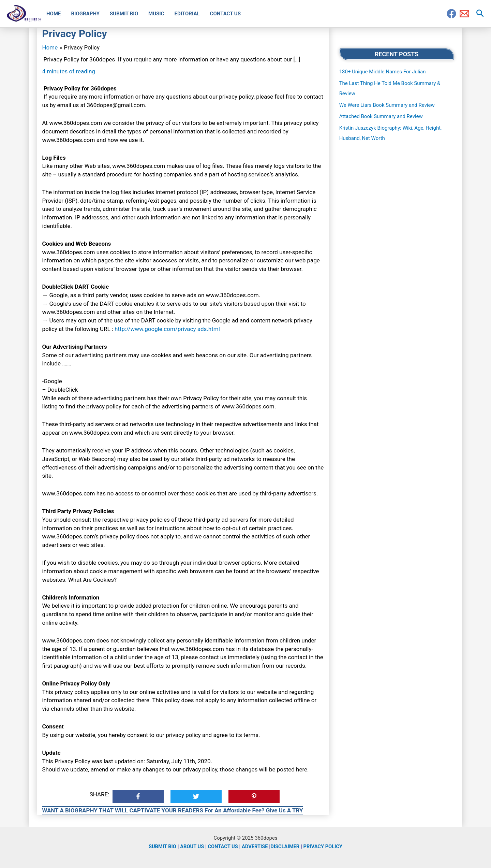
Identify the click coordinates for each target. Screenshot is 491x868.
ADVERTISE (255, 847)
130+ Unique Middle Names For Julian (383, 72)
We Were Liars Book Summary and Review (387, 105)
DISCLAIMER (286, 847)
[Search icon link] (480, 14)
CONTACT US (222, 847)
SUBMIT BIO (161, 847)
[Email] (464, 14)
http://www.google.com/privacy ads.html (167, 329)
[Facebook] (451, 14)
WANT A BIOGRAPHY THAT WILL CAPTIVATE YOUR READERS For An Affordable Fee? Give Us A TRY (172, 810)
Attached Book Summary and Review (381, 116)
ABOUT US (191, 847)
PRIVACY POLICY (324, 847)
